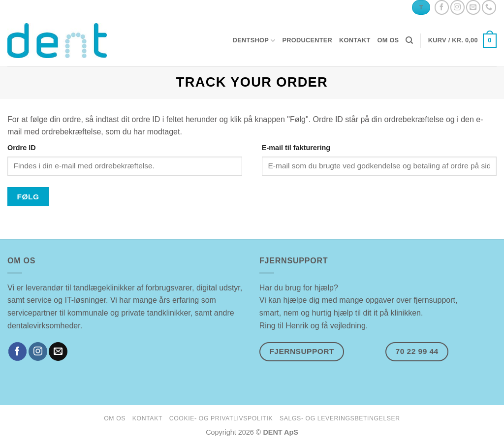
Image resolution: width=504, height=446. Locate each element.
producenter (307, 40)
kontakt (355, 40)
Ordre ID (22, 148)
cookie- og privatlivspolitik (221, 418)
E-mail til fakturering (296, 148)
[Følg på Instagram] (457, 7)
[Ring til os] (489, 7)
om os (388, 40)
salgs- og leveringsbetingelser (340, 418)
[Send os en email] (473, 7)
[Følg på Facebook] (442, 7)
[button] (462, 41)
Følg (28, 197)
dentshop (254, 41)
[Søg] (409, 40)
